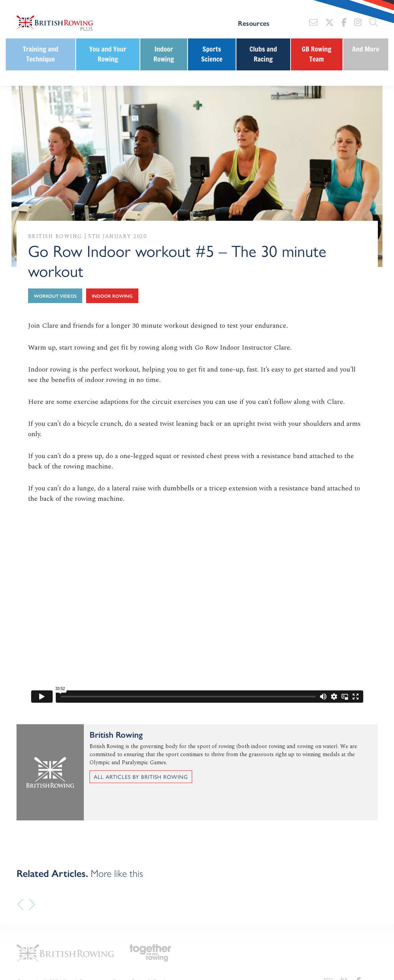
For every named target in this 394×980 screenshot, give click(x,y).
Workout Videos (55, 296)
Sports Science (212, 54)
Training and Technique (41, 54)
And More (366, 49)
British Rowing (55, 236)
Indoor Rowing (164, 54)
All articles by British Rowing (141, 777)
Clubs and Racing (263, 54)
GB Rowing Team (317, 54)
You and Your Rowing (108, 54)
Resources (254, 23)
